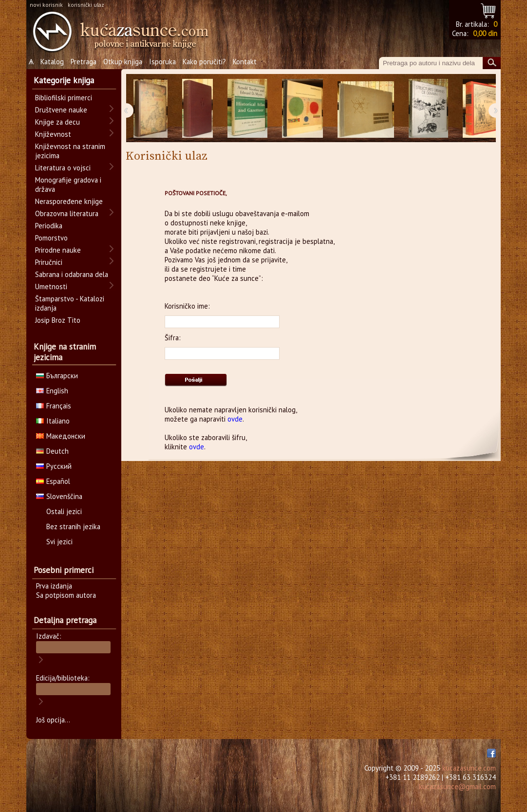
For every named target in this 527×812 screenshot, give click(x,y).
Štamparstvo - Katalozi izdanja (70, 303)
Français (54, 406)
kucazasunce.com (469, 768)
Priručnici (49, 262)
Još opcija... (53, 720)
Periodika (49, 226)
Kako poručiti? (204, 62)
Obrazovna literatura (67, 213)
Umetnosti (51, 286)
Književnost (53, 134)
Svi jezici (59, 542)
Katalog (52, 62)
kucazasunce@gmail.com (457, 786)
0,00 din (485, 33)
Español (53, 481)
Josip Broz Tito (58, 320)
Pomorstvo (51, 238)
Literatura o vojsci (63, 168)
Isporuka (162, 62)
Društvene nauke (61, 110)
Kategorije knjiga (64, 80)
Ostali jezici (64, 511)
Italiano (53, 421)
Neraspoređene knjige (69, 201)
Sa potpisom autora (66, 595)
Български (57, 376)
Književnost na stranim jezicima (70, 151)
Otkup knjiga (123, 62)
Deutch (52, 451)
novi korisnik (46, 5)
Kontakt (245, 62)
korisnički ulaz (86, 5)
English (52, 391)
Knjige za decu (57, 122)
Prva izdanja (54, 586)
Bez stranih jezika (73, 526)
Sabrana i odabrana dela (72, 274)
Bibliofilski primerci (64, 98)
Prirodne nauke (58, 250)
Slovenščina (59, 496)
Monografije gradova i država (68, 185)
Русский (54, 466)
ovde (235, 419)
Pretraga (84, 62)
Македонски (61, 436)
